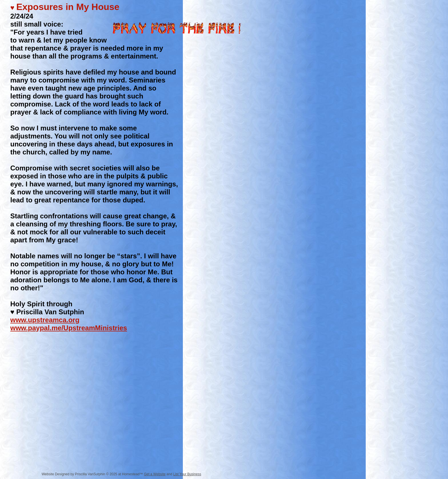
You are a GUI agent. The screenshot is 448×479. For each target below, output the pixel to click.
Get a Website (155, 474)
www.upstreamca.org (45, 320)
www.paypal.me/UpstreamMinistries (69, 328)
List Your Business (187, 474)
